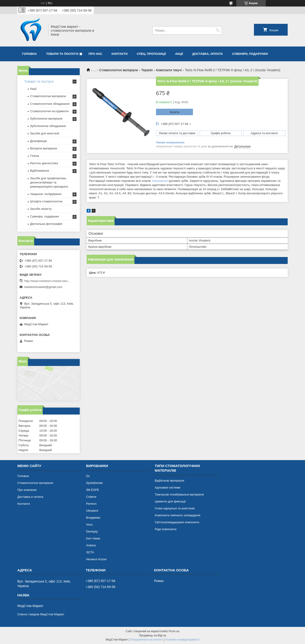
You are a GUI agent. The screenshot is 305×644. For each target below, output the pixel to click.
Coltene (91, 497)
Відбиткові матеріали (169, 481)
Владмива (93, 518)
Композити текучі (169, 70)
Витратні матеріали (44, 148)
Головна (29, 54)
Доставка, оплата (208, 54)
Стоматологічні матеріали (119, 70)
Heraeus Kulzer (96, 559)
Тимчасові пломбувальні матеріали (179, 494)
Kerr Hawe (93, 538)
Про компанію (27, 490)
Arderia (91, 545)
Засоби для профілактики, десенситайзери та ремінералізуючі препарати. (49, 182)
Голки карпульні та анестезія (175, 508)
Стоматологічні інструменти (49, 111)
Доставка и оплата (30, 497)
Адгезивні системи (168, 488)
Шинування (160, 181)
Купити (174, 112)
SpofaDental (94, 483)
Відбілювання (40, 171)
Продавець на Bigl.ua (152, 635)
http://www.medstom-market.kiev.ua (47, 281)
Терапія (147, 70)
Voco (89, 525)
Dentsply (92, 531)
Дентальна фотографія (46, 224)
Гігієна (35, 156)
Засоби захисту (41, 209)
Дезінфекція (38, 141)
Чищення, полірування (46, 194)
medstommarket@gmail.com (43, 287)
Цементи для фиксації (170, 501)
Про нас (95, 54)
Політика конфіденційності (182, 640)
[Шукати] (218, 30)
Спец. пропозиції (151, 54)
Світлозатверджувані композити (177, 522)
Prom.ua (174, 631)
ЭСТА (90, 552)
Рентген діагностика (44, 163)
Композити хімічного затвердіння (178, 515)
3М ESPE (92, 490)
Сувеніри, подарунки (250, 54)
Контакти (120, 54)
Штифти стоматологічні (46, 201)
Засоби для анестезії (45, 133)
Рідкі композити (166, 529)
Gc (88, 476)
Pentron (91, 504)
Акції (179, 54)
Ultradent (92, 511)
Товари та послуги (62, 54)
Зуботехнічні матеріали (46, 119)
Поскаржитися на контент (146, 640)
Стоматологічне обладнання (50, 104)
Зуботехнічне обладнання (48, 126)
